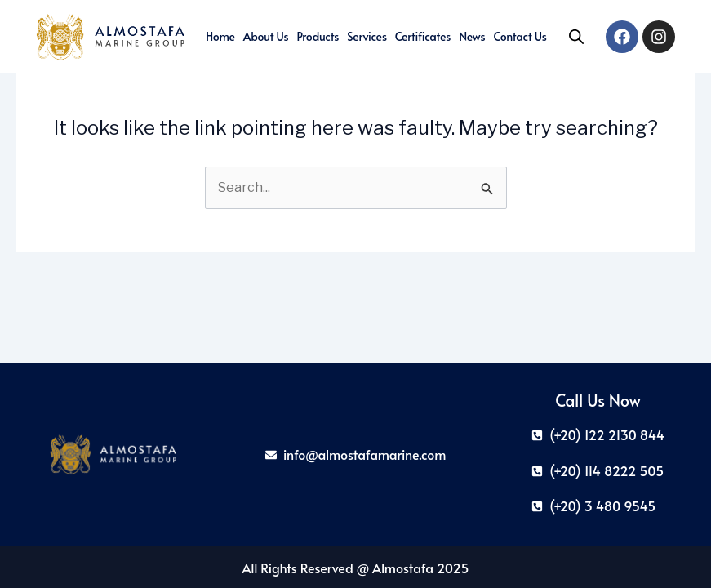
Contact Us (520, 36)
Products (318, 36)
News (472, 36)
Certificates (423, 36)
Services (367, 36)
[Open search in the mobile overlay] (576, 37)
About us (266, 36)
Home (220, 36)
